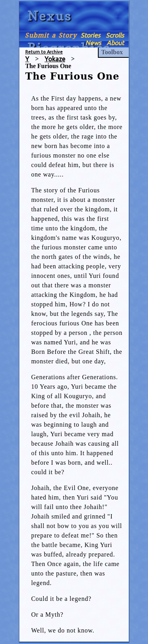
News (93, 43)
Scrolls (115, 35)
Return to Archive (44, 52)
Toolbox (112, 52)
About (115, 43)
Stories (90, 35)
